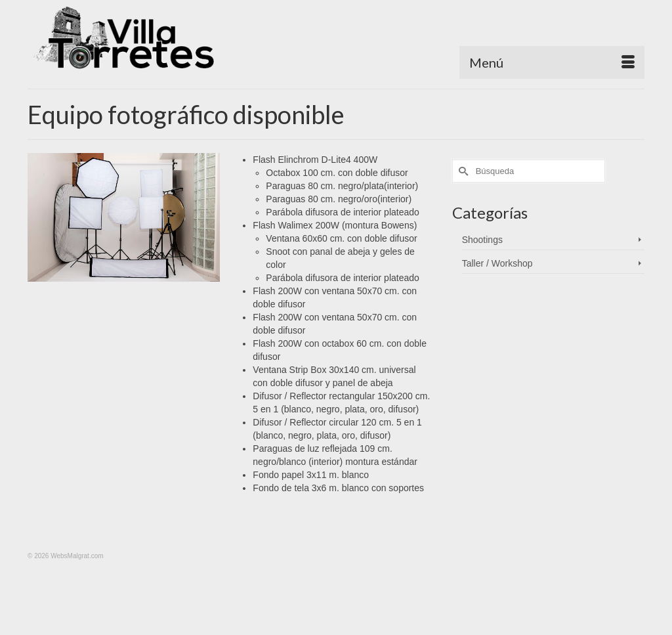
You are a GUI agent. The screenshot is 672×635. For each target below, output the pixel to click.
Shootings (482, 240)
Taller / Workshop (497, 263)
